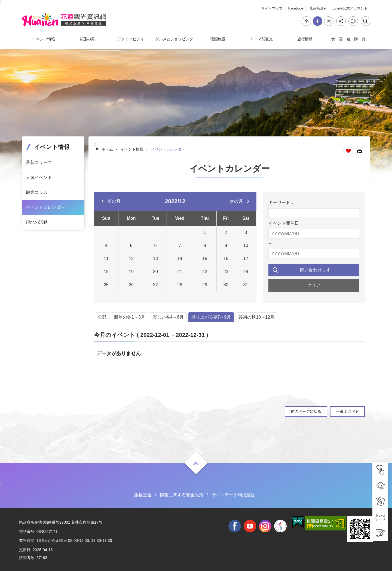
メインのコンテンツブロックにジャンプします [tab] (3, 3)
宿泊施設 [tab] (218, 39)
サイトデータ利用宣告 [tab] (233, 495)
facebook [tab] (235, 526)
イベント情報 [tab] (44, 39)
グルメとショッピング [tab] (174, 39)
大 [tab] (329, 21)
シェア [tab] (341, 21)
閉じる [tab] (365, 21)
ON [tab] (196, 463)
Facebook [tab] (296, 8)
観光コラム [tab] (37, 192)
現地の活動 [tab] (37, 222)
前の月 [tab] (114, 201)
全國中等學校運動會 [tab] (280, 526)
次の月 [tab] (236, 201)
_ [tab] (23, 5)
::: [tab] (2, 2)
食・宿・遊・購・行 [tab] (348, 39)
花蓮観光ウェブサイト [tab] (64, 20)
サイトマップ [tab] (272, 8)
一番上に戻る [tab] (347, 411)
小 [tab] (307, 21)
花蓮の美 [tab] (87, 39)
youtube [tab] (250, 526)
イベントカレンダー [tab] (45, 207)
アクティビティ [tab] (131, 39)
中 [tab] (318, 21)
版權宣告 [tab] (143, 495)
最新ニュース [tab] (39, 162)
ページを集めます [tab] (348, 151)
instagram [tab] (265, 526)
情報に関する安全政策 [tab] (182, 495)
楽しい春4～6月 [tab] (168, 317)
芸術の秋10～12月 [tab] (256, 317)
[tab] (380, 470)
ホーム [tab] (107, 149)
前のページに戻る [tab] (306, 411)
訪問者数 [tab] (27, 558)
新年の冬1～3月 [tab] (130, 317)
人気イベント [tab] (39, 177)
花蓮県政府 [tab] (318, 8)
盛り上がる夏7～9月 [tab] (211, 317)
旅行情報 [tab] (305, 39)
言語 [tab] (353, 21)
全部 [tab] (102, 317)
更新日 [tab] (25, 550)
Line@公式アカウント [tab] (350, 8)
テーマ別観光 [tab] (261, 39)
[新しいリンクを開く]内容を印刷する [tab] (360, 151)
